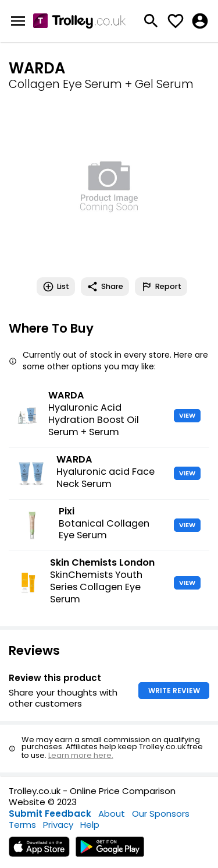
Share (105, 287)
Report (161, 287)
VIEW (187, 415)
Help (90, 825)
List (56, 287)
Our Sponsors (161, 814)
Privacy (58, 825)
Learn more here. (81, 755)
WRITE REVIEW (174, 691)
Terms (22, 825)
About (112, 814)
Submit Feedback (50, 814)
